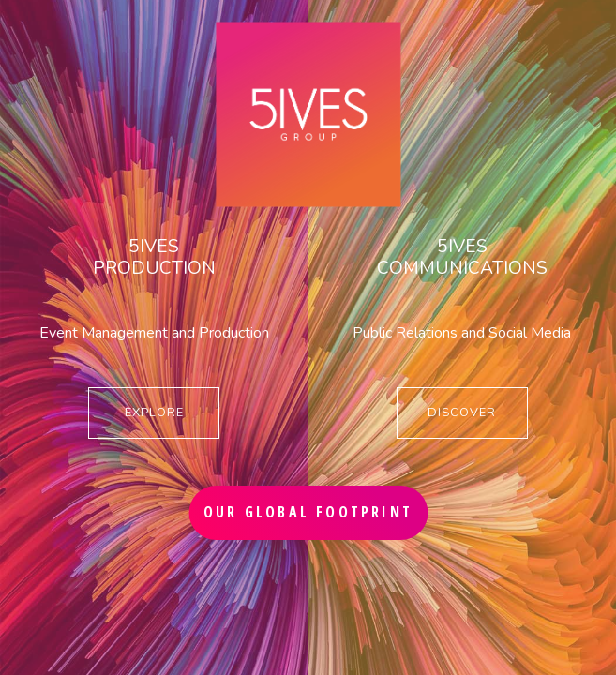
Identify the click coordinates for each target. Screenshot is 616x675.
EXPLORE (154, 412)
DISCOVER (462, 412)
